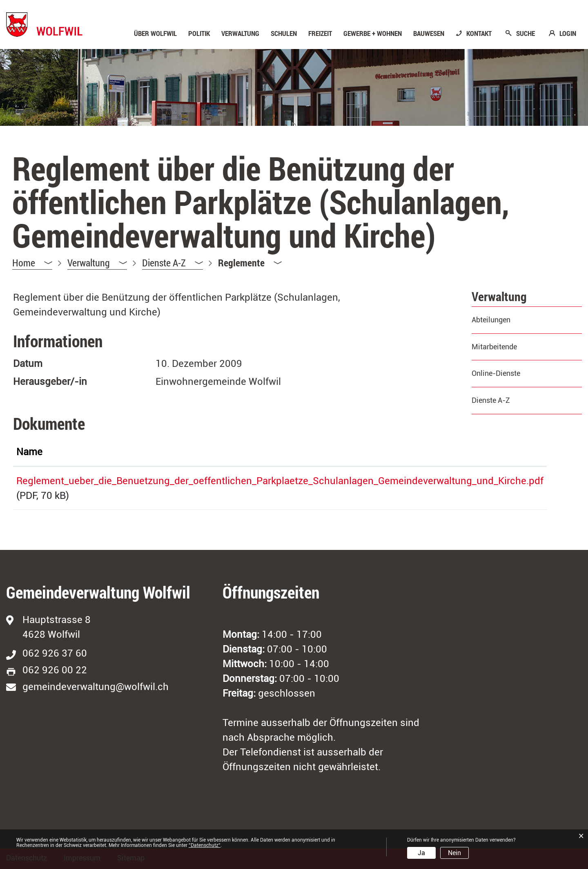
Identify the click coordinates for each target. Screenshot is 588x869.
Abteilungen (491, 320)
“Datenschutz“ (205, 845)
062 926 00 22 (55, 670)
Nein (454, 853)
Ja (421, 853)
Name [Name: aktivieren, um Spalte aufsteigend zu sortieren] (29, 452)
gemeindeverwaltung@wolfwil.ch (96, 687)
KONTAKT (479, 34)
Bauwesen (429, 34)
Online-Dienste (496, 373)
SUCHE (526, 34)
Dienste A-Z (491, 400)
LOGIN (568, 34)
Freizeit (320, 34)
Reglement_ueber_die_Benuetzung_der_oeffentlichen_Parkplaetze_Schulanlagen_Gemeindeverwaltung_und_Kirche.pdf (280, 481)
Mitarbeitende (494, 347)
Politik (199, 34)
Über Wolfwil (155, 34)
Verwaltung (240, 34)
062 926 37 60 (55, 653)
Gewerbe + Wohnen (373, 34)
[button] (97, 263)
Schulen (284, 34)
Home (24, 263)
